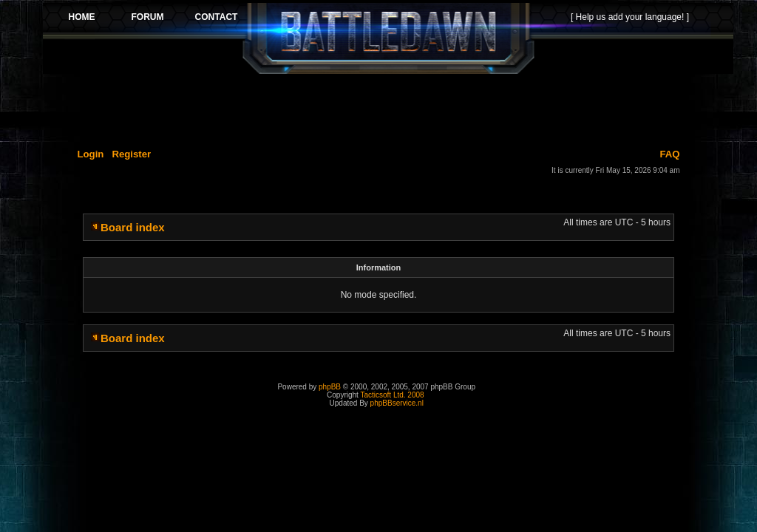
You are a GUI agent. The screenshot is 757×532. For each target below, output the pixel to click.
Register (131, 154)
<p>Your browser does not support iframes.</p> (388, 38)
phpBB (330, 387)
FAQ (669, 154)
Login (91, 154)
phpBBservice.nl (397, 403)
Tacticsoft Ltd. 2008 (392, 395)
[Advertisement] (388, 109)
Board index (133, 227)
